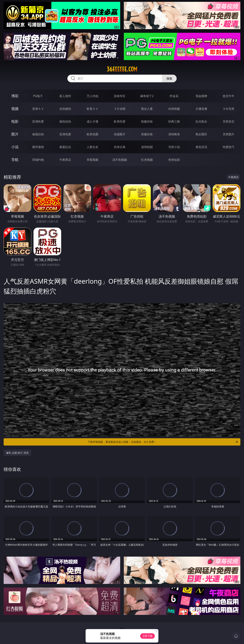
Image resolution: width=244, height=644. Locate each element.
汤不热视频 (120, 160)
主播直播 (201, 109)
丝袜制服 (174, 109)
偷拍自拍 (65, 121)
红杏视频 (147, 160)
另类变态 (229, 121)
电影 (15, 121)
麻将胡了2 (147, 96)
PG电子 (38, 96)
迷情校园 (147, 147)
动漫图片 (120, 134)
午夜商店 (65, 160)
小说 (15, 147)
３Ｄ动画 (120, 109)
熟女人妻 (147, 109)
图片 (15, 134)
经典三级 (174, 121)
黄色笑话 (201, 147)
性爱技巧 (229, 147)
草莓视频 (93, 160)
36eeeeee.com (122, 69)
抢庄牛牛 (229, 96)
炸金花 (174, 96)
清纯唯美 (174, 134)
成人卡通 (93, 121)
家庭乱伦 (65, 147)
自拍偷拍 (65, 109)
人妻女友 (93, 147)
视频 (15, 109)
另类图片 (229, 134)
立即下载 (147, 636)
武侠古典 (120, 147)
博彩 (15, 96)
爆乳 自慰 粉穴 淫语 (17, 453)
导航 (15, 160)
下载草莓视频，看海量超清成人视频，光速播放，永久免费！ (163, 442)
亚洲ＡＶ (38, 109)
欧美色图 (93, 134)
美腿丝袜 (147, 134)
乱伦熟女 (201, 121)
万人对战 (93, 96)
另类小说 (174, 147)
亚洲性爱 (38, 121)
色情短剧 (174, 160)
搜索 (169, 78)
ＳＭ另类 (229, 109)
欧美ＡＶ (93, 109)
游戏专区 (120, 96)
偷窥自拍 (38, 134)
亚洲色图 (65, 134)
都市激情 (38, 147)
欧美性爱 (120, 121)
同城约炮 (38, 160)
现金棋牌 (201, 96)
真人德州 (65, 96)
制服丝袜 (147, 121)
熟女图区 (201, 134)
